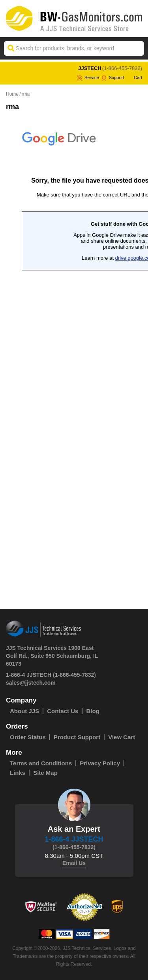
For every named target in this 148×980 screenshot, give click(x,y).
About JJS (24, 711)
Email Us (74, 863)
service (88, 77)
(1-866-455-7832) (122, 68)
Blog (93, 711)
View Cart (122, 737)
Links (18, 773)
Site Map (45, 773)
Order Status (28, 737)
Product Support (77, 737)
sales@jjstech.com (31, 683)
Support (113, 77)
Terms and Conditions (41, 763)
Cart (134, 77)
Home (12, 94)
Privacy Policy (100, 763)
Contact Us (63, 711)
